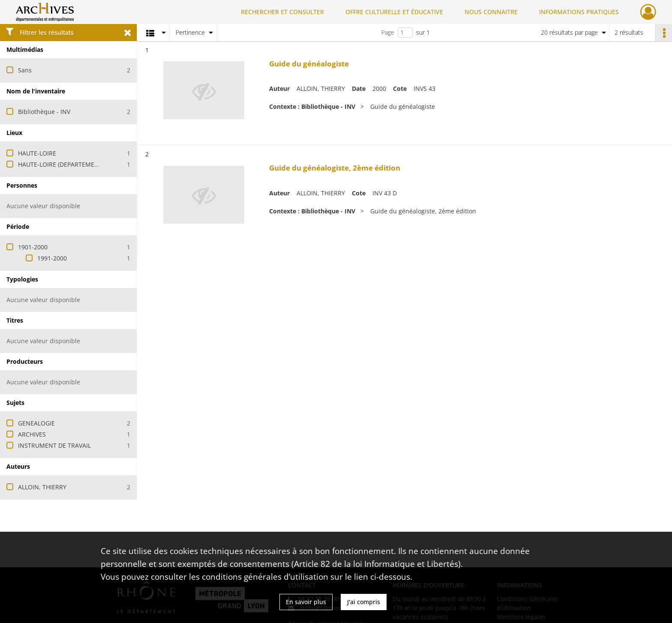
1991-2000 (52, 258)
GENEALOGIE (36, 423)
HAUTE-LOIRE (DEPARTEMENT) (61, 164)
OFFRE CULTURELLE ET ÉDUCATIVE (394, 12)
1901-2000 (33, 247)
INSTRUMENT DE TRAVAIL (54, 445)
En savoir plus (306, 602)
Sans (25, 70)
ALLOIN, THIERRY (42, 487)
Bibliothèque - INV (44, 112)
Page (388, 32)
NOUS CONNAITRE (491, 12)
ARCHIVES (32, 434)
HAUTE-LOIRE (37, 153)
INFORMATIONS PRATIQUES (579, 12)
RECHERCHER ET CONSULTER (282, 12)
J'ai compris (364, 602)
